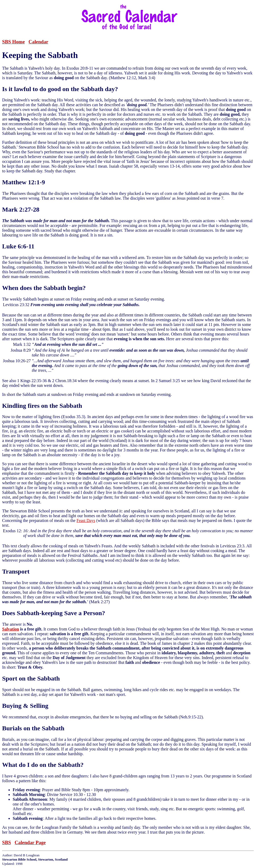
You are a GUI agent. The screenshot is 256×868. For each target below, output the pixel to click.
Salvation (11, 629)
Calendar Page (30, 842)
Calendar (38, 42)
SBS (6, 842)
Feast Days (86, 520)
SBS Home (13, 42)
